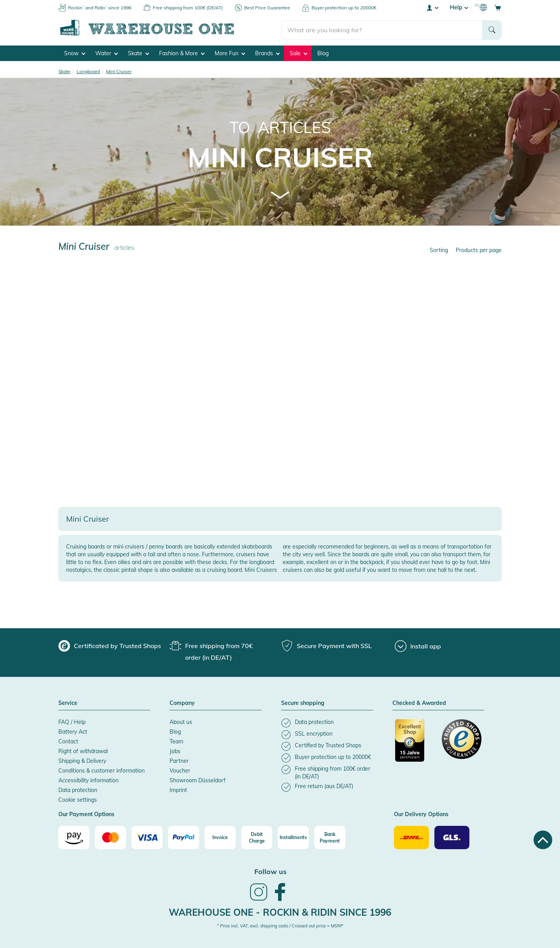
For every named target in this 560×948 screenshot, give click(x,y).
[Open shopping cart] (498, 7)
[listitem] (327, 723)
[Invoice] (220, 837)
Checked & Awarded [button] (419, 703)
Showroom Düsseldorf (198, 780)
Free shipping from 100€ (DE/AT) (188, 8)
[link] (259, 899)
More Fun (230, 53)
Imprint (178, 790)
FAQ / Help (72, 722)
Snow (75, 53)
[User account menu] (432, 7)
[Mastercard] (110, 837)
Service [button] (68, 703)
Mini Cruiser (280, 157)
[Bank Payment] (330, 837)
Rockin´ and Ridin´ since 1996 (100, 8)
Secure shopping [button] (303, 703)
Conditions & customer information (101, 770)
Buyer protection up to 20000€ (344, 8)
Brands (267, 53)
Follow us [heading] (270, 871)
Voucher (180, 770)
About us (181, 722)
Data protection (78, 790)
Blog (323, 53)
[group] (110, 645)
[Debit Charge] (257, 837)
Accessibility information (88, 780)
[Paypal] (184, 837)
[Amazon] (74, 837)
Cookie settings (78, 799)
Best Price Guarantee (267, 8)
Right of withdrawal (83, 751)
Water (107, 53)
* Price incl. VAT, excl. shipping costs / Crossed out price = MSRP (280, 925)
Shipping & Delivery (82, 761)
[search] (382, 28)
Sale (298, 53)
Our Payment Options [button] (86, 814)
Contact (68, 741)
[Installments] (293, 837)
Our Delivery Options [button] (421, 814)
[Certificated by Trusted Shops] (415, 744)
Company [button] (182, 703)
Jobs (175, 751)
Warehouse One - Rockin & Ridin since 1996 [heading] (280, 912)
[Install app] (418, 646)
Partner (179, 761)
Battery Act (73, 731)
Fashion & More (182, 53)
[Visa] (147, 837)
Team (176, 741)
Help (459, 7)
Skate (138, 53)
